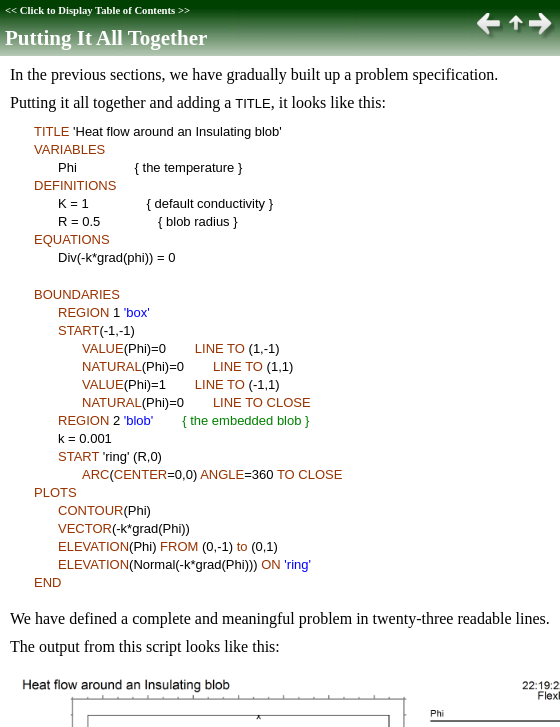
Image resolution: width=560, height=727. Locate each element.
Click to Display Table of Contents (97, 10)
